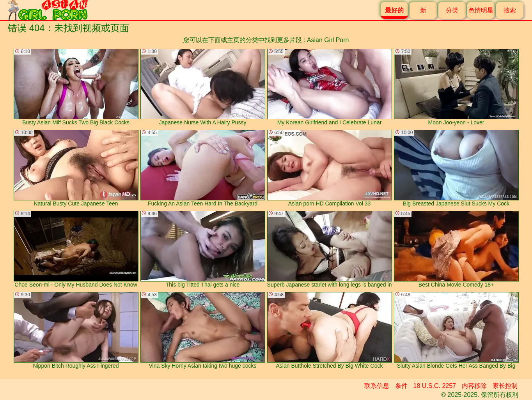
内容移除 (474, 386)
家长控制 (505, 386)
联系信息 (377, 386)
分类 (452, 10)
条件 (401, 386)
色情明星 (481, 10)
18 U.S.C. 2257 (435, 386)
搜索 (510, 10)
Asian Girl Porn (328, 40)
